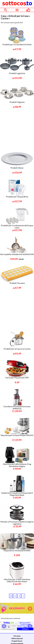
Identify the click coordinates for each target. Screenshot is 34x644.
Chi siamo (17, 636)
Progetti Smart (17, 641)
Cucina (5, 18)
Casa (4, 16)
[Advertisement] (17, 131)
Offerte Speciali (17, 638)
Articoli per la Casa (18, 16)
